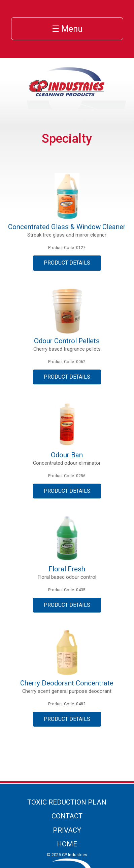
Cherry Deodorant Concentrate (67, 683)
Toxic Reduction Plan (67, 802)
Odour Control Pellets (67, 341)
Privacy (67, 830)
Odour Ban (67, 455)
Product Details (67, 263)
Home (67, 844)
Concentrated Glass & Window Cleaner (67, 227)
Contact (67, 816)
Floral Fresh (67, 569)
